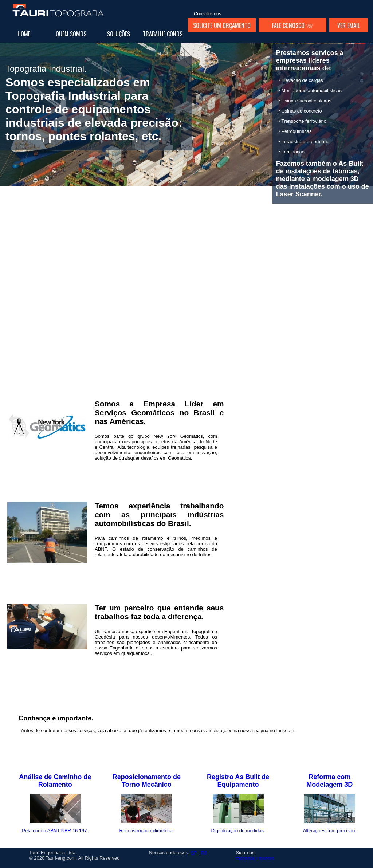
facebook (245, 858)
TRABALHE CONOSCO (166, 34)
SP (194, 853)
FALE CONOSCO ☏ (293, 25)
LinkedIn (265, 858)
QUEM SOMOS (71, 34)
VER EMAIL (349, 25)
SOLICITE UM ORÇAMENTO (222, 25)
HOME (24, 34)
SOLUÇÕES (119, 34)
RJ (204, 853)
